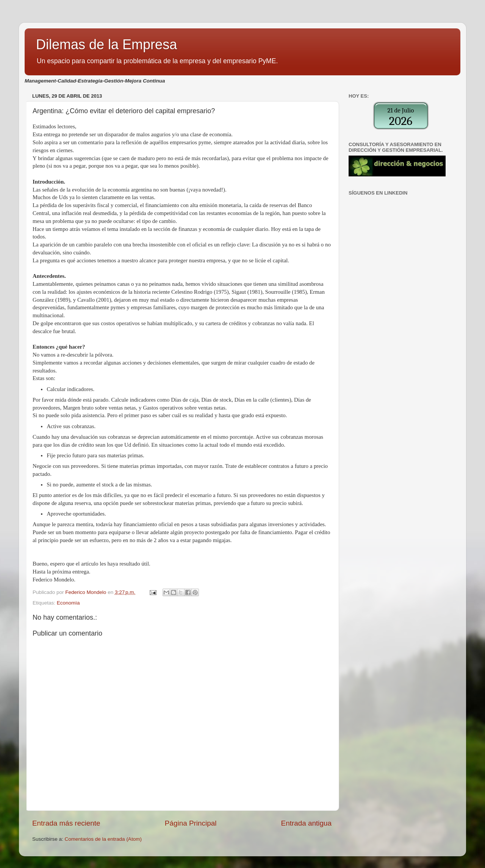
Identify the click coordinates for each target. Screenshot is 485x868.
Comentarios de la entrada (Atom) (103, 839)
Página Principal (191, 823)
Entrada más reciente (66, 823)
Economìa (68, 603)
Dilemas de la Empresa (106, 44)
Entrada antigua (306, 823)
